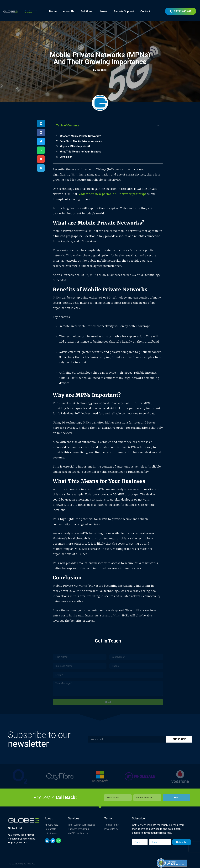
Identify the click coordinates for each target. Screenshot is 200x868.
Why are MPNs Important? (75, 146)
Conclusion (66, 157)
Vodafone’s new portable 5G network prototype (113, 194)
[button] (41, 123)
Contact (145, 11)
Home (53, 11)
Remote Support (124, 11)
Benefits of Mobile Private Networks (81, 141)
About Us (69, 11)
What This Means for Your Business (80, 152)
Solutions (87, 11)
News (104, 11)
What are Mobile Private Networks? (80, 136)
